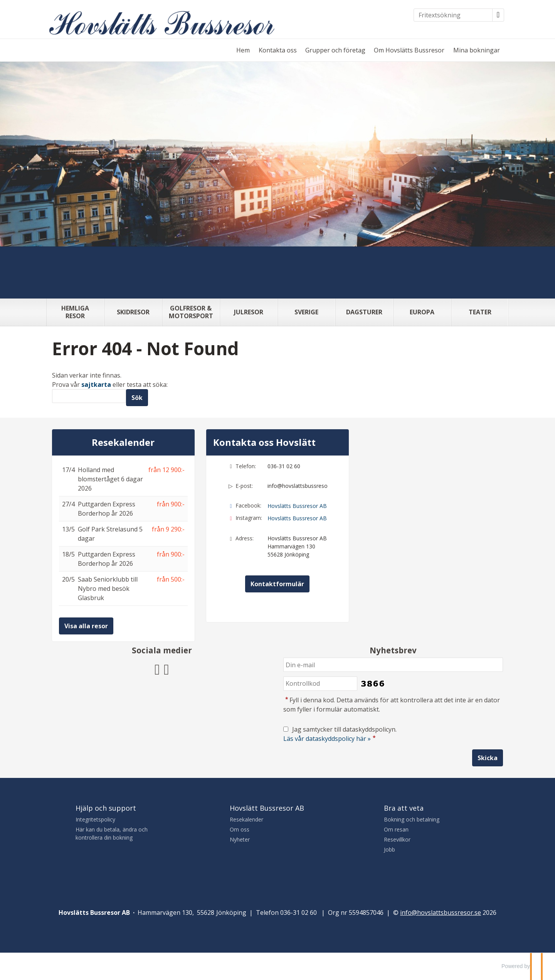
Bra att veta (404, 808)
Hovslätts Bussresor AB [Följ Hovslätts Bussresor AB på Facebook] (297, 506)
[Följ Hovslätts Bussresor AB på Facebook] (157, 668)
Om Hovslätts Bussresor (409, 50)
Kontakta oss (278, 50)
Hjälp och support (106, 808)
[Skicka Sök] (137, 398)
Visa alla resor (86, 626)
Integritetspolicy (95, 819)
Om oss (240, 829)
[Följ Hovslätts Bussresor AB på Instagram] (166, 668)
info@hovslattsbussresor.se (298, 486)
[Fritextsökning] (453, 15)
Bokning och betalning (412, 819)
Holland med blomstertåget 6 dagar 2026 (110, 479)
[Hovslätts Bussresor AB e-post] (441, 913)
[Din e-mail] (393, 665)
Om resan (396, 829)
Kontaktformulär (277, 584)
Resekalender (123, 442)
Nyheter (240, 839)
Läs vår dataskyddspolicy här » (327, 739)
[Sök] (89, 396)
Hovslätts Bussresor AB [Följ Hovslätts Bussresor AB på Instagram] (297, 518)
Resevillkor (397, 839)
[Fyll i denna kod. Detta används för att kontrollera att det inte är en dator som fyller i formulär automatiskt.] (320, 684)
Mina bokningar (477, 50)
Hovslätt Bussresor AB (267, 808)
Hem (243, 50)
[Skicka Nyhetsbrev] (488, 758)
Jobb (389, 849)
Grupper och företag (335, 50)
